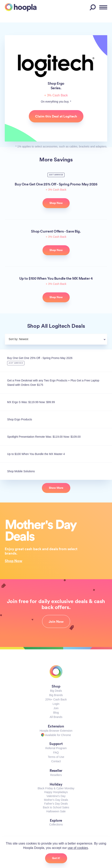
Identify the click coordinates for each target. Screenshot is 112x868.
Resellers (56, 775)
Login (56, 704)
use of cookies (78, 848)
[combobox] (66, 340)
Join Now (56, 622)
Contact (56, 761)
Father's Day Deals (56, 804)
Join (56, 708)
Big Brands (56, 695)
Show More (56, 488)
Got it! (56, 858)
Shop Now (14, 561)
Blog (56, 713)
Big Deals (56, 691)
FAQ (56, 753)
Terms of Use (56, 757)
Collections (56, 824)
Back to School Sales (56, 807)
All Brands (56, 717)
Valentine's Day (56, 796)
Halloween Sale (56, 811)
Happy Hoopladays (56, 792)
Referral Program (56, 748)
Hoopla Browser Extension (56, 731)
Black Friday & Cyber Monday (56, 788)
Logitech (56, 66)
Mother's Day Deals (56, 800)
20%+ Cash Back (56, 699)
